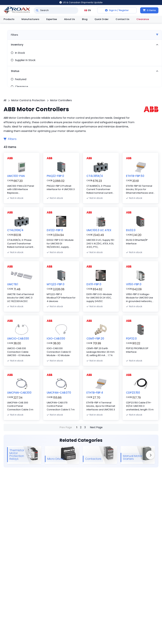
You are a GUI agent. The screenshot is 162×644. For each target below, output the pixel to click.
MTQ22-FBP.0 (56, 284)
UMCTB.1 (13, 284)
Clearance (143, 19)
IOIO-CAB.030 (56, 339)
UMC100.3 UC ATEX (99, 230)
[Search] (37, 10)
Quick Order (101, 19)
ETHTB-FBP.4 (95, 393)
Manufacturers (30, 19)
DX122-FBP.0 (55, 230)
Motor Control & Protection (28, 100)
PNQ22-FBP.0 (55, 176)
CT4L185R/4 (95, 176)
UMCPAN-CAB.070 (59, 393)
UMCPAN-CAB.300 (19, 393)
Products (9, 19)
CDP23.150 (133, 393)
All (5, 100)
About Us (69, 19)
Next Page (96, 427)
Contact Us (122, 19)
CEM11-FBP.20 (95, 339)
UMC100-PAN (16, 176)
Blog (85, 19)
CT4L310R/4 (15, 230)
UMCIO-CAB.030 (18, 339)
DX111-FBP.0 (94, 284)
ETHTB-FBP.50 (135, 176)
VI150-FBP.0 (134, 284)
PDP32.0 (131, 339)
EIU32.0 (131, 230)
